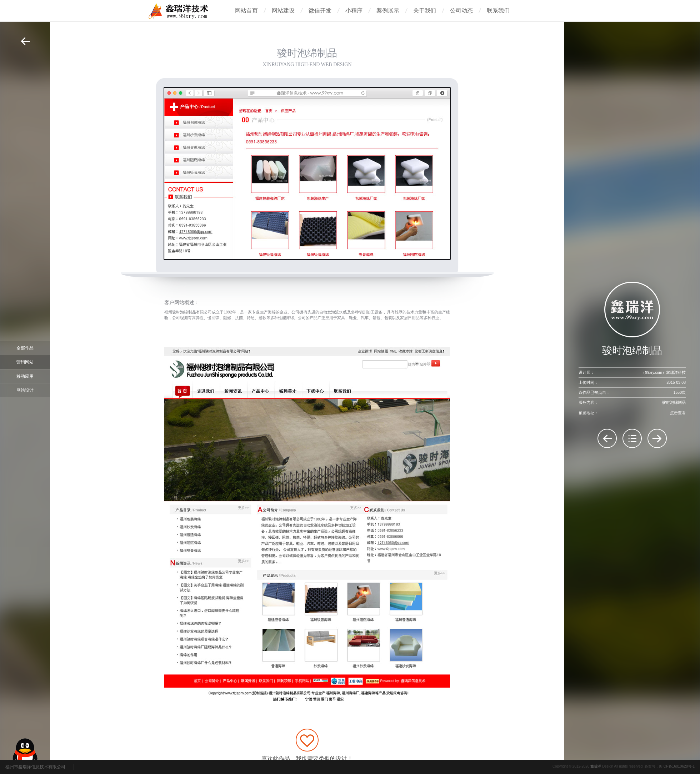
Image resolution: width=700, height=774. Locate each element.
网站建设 (283, 11)
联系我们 (498, 11)
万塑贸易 (607, 438)
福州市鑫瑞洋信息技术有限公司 (35, 767)
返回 (25, 41)
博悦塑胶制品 (657, 438)
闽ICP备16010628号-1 (677, 766)
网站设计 (25, 390)
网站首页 (246, 11)
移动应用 (25, 376)
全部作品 (25, 348)
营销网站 (25, 362)
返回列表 (632, 438)
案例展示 (388, 11)
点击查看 (678, 413)
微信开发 (320, 11)
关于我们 (425, 11)
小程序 (354, 11)
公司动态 (461, 11)
